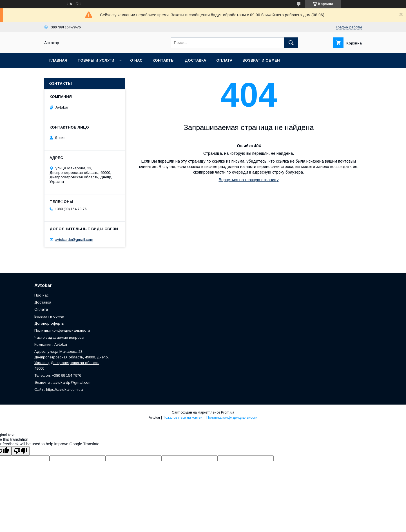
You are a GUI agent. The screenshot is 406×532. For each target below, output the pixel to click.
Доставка (195, 60)
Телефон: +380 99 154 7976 (58, 375)
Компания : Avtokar (51, 344)
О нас (136, 60)
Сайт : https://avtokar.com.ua (59, 390)
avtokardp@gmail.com (74, 240)
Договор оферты (49, 323)
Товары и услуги (96, 60)
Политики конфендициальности (62, 330)
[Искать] (291, 43)
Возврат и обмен (261, 60)
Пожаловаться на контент (183, 417)
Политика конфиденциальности (232, 417)
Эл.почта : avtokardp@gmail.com (63, 382)
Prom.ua (228, 412)
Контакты (164, 60)
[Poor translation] (21, 451)
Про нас (42, 295)
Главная (58, 60)
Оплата (224, 60)
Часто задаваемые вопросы (59, 337)
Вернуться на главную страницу (249, 180)
